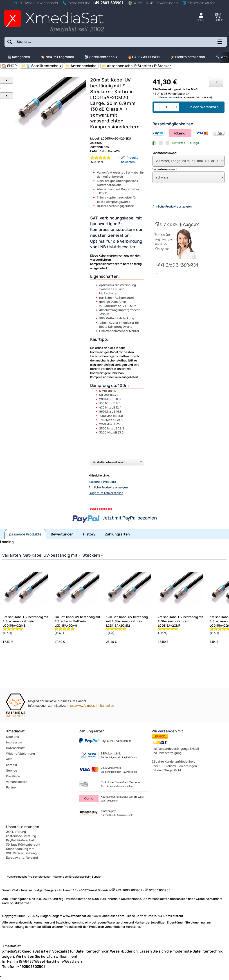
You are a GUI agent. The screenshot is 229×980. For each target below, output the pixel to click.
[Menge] (166, 107)
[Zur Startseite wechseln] (54, 33)
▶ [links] (224, 57)
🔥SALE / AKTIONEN (144, 57)
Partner (11, 787)
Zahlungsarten (117, 534)
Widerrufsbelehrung (20, 754)
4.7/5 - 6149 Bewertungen (153, 3)
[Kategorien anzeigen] (220, 43)
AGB (9, 759)
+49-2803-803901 (108, 3)
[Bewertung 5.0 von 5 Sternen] (103, 160)
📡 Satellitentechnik (101, 57)
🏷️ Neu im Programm (57, 57)
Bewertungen (62, 534)
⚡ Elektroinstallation (188, 57)
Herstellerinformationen (108, 462)
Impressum (14, 742)
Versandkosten (17, 782)
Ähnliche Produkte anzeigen (108, 487)
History (89, 534)
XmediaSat (15, 731)
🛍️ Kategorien (19, 57)
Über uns (12, 737)
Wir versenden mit (167, 731)
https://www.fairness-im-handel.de (90, 706)
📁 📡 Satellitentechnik (41, 66)
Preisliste (13, 776)
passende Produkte (102, 482)
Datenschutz (15, 748)
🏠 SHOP (9, 66)
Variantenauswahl (165, 153)
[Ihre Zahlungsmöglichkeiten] (216, 82)
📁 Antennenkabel (81, 66)
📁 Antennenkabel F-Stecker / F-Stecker (136, 66)
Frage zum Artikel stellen (106, 493)
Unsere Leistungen (23, 827)
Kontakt (12, 765)
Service (12, 770)
